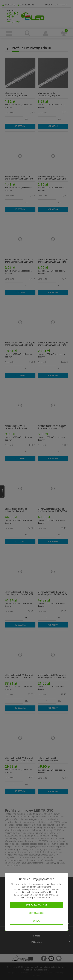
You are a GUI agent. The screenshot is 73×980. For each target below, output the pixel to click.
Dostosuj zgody (37, 913)
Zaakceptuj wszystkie (37, 905)
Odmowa (37, 921)
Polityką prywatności (41, 887)
